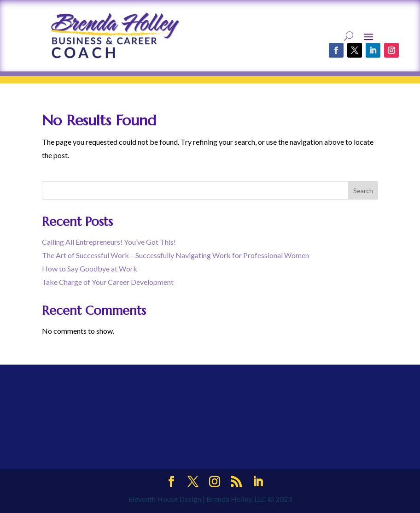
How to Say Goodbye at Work (90, 268)
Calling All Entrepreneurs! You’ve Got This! (109, 242)
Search (363, 191)
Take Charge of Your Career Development (108, 282)
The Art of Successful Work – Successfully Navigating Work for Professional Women (175, 255)
